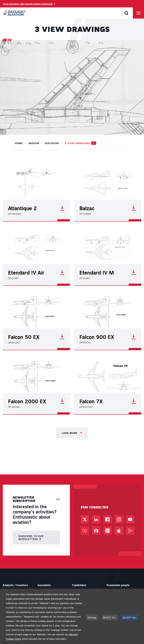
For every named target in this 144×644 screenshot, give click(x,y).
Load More (70, 433)
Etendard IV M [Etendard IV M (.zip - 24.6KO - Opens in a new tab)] (108, 272)
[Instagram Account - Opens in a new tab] (119, 519)
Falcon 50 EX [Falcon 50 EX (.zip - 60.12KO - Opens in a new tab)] (36, 337)
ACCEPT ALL (130, 617)
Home (19, 143)
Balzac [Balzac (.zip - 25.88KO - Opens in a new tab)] (108, 208)
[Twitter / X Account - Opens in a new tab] (85, 519)
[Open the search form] (126, 13)
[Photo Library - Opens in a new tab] (96, 531)
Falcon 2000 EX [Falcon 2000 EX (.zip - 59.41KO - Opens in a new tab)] (36, 401)
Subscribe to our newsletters (31, 537)
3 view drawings (77, 143)
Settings (92, 617)
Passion (34, 143)
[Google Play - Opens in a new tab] (130, 531)
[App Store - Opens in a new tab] (119, 531)
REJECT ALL (110, 617)
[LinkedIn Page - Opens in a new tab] (96, 519)
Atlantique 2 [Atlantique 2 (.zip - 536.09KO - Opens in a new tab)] (36, 208)
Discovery (52, 143)
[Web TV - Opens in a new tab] (85, 531)
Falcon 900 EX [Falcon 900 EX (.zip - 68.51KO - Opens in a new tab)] (108, 337)
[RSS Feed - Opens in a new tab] (108, 531)
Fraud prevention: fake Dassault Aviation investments (28, 4)
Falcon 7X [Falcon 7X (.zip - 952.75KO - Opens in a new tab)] (108, 401)
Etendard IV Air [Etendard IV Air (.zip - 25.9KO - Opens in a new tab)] (36, 272)
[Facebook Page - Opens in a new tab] (108, 519)
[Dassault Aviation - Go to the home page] (14, 13)
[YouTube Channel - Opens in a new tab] (130, 519)
